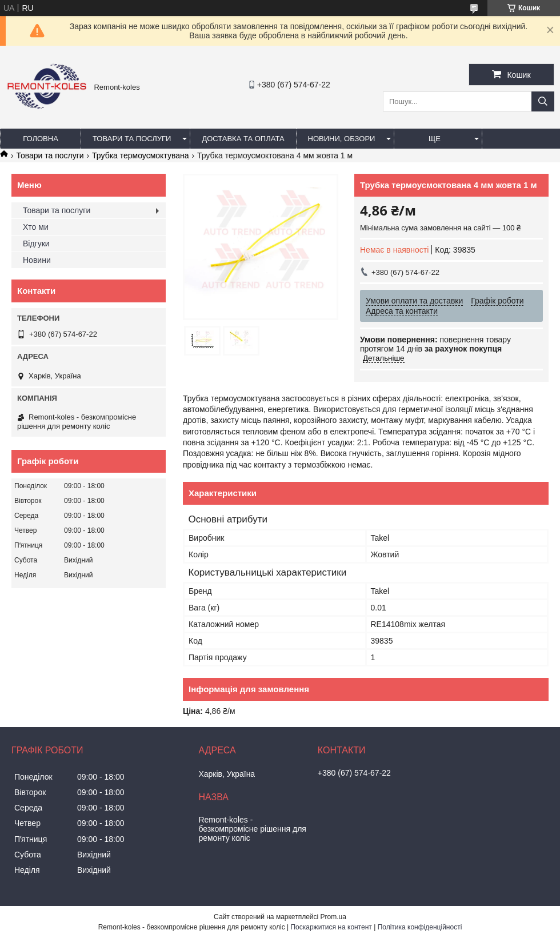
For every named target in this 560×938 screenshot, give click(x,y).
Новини (37, 260)
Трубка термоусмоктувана (140, 155)
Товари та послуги (132, 139)
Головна (41, 139)
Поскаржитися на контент (331, 927)
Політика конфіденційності (420, 927)
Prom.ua (333, 917)
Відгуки (36, 244)
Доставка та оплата (243, 139)
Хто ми (36, 227)
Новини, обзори (342, 139)
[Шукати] (543, 101)
